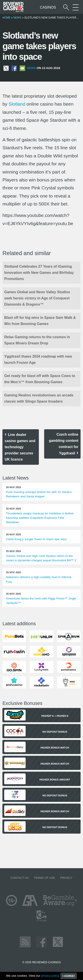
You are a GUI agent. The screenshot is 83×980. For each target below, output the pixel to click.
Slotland (17, 104)
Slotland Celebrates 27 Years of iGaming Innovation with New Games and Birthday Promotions (39, 273)
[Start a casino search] (66, 7)
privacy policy (50, 976)
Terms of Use (44, 878)
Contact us (20, 878)
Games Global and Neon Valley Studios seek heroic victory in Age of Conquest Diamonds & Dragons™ (37, 298)
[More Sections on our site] (76, 7)
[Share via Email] (22, 68)
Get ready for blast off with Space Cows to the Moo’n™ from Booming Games (40, 379)
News (17, 18)
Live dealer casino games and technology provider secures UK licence (20, 447)
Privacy (66, 878)
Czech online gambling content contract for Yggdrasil (63, 444)
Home (6, 18)
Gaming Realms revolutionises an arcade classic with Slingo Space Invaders (39, 398)
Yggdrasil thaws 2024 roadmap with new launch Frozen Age (38, 359)
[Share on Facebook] (14, 68)
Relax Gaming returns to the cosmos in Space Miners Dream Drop (37, 340)
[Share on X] (6, 68)
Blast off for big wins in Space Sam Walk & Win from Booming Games (40, 321)
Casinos (48, 7)
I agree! (69, 976)
